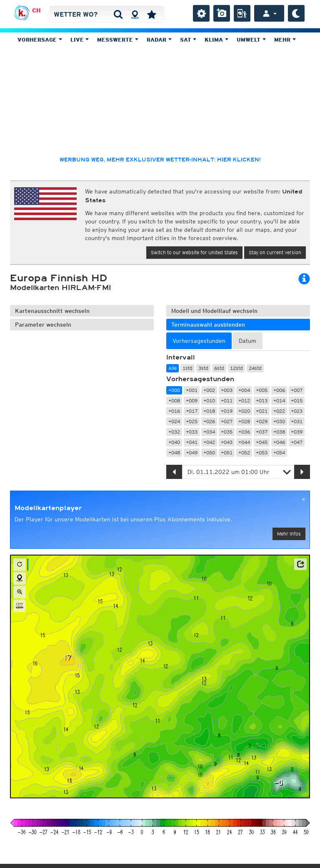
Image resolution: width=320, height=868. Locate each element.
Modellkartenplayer (48, 508)
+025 (192, 421)
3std (203, 368)
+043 (227, 442)
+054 (279, 453)
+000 (174, 390)
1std (187, 368)
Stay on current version (275, 252)
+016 (174, 411)
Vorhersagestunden (200, 379)
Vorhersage (40, 40)
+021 (262, 411)
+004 (244, 390)
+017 (192, 411)
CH (36, 10)
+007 (297, 390)
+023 (297, 411)
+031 (297, 421)
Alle (172, 368)
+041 (192, 442)
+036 (244, 432)
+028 (244, 421)
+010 (209, 401)
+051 (227, 453)
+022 (279, 411)
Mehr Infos (289, 534)
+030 (279, 421)
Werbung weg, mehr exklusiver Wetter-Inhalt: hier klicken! (160, 160)
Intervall (181, 357)
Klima (216, 40)
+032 (174, 432)
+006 (279, 390)
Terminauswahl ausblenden (208, 325)
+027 (227, 421)
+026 (209, 421)
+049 (192, 453)
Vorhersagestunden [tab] (199, 341)
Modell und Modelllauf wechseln (214, 311)
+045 (262, 442)
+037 (262, 432)
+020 (244, 411)
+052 (244, 453)
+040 (174, 442)
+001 (192, 390)
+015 (297, 401)
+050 (209, 453)
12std (236, 368)
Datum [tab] (247, 341)
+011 (227, 401)
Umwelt (251, 40)
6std (219, 368)
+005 (262, 390)
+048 (174, 453)
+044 (244, 442)
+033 (192, 432)
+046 (279, 442)
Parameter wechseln (43, 325)
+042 (209, 442)
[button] (300, 564)
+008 (174, 401)
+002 (209, 390)
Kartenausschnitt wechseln (52, 311)
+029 (262, 421)
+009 (192, 401)
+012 (244, 401)
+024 (174, 421)
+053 (262, 453)
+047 (297, 442)
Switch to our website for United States (194, 252)
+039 (297, 432)
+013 (262, 401)
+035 (227, 432)
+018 (209, 411)
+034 (209, 432)
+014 (279, 401)
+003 (227, 390)
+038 (279, 432)
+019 (227, 411)
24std (255, 368)
